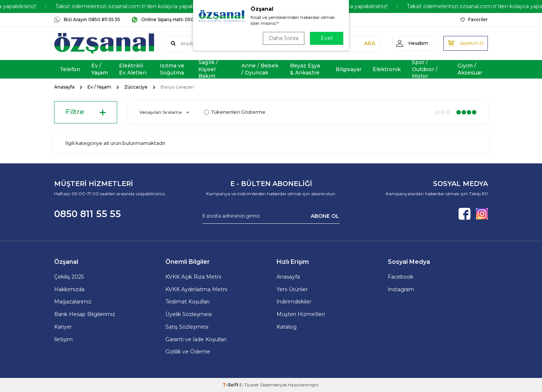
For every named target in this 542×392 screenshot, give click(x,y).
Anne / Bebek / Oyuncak (260, 69)
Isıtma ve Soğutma (172, 69)
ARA (370, 43)
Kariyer (63, 327)
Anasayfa (64, 87)
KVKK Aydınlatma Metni (196, 289)
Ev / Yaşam (100, 69)
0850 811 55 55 (87, 214)
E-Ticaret (249, 385)
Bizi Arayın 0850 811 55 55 (87, 20)
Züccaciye (136, 87)
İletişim (63, 339)
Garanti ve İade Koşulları (196, 339)
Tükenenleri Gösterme (235, 112)
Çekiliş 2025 (69, 277)
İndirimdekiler (294, 302)
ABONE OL (325, 216)
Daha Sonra (284, 38)
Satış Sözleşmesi (187, 327)
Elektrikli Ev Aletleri (133, 69)
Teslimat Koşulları (187, 302)
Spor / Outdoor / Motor (425, 69)
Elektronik (387, 69)
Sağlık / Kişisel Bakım (208, 69)
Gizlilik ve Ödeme (188, 352)
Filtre (86, 112)
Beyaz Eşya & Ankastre (305, 69)
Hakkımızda (69, 289)
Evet (327, 38)
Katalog (287, 327)
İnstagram (401, 289)
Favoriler (474, 19)
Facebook (401, 277)
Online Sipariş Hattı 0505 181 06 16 (174, 20)
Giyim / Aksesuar (470, 69)
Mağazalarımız (73, 302)
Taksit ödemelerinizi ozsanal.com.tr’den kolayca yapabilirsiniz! (140, 6)
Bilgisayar (348, 69)
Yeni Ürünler (292, 289)
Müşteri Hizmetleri (301, 314)
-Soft (231, 385)
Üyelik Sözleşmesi (189, 314)
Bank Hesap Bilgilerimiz (85, 314)
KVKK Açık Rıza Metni (193, 277)
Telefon (70, 69)
